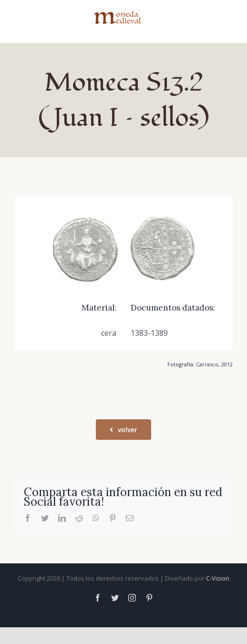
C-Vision (218, 578)
